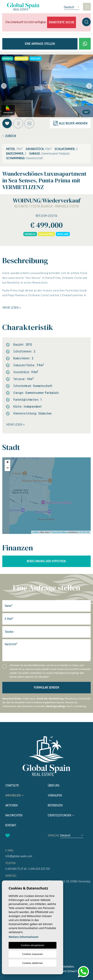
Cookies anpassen (33, 954)
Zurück (9, 136)
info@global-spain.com (19, 856)
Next (89, 86)
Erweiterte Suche (62, 22)
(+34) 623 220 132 (39, 869)
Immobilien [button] (13, 795)
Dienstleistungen (60, 815)
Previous (4, 86)
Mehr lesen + (15, 425)
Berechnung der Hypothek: (47, 561)
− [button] (8, 468)
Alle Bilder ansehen (70, 123)
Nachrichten (14, 815)
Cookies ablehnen (33, 963)
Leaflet (35, 532)
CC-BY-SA (84, 532)
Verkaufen (55, 795)
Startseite (12, 785)
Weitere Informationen (24, 937)
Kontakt (11, 825)
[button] (29, 123)
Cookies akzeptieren (33, 945)
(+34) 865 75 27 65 (16, 869)
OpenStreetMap (59, 532)
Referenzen (55, 805)
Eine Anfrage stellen (40, 44)
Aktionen (11, 805)
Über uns (54, 785)
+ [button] (8, 463)
